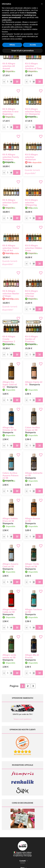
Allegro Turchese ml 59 (34, 611)
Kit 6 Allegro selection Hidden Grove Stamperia (33, 249)
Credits (37, 865)
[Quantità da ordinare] (8, 81)
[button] (42, 4)
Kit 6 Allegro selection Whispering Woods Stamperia (31, 205)
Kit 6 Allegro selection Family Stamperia (11, 157)
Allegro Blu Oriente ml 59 (9, 429)
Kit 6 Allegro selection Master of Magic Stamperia (11, 295)
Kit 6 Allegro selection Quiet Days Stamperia (10, 204)
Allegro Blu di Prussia (32, 656)
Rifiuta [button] (12, 45)
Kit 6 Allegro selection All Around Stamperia (9, 67)
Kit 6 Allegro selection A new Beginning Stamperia (10, 113)
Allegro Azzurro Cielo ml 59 (10, 565)
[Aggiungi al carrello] (17, 81)
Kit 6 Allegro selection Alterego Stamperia (31, 295)
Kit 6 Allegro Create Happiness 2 (9, 339)
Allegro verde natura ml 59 (9, 656)
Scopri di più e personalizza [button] (22, 51)
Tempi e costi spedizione (22, 719)
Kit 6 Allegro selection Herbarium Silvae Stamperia (31, 159)
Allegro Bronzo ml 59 (33, 520)
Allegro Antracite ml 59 (34, 474)
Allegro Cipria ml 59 (34, 383)
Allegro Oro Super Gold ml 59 (10, 384)
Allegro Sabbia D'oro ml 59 (10, 520)
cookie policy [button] (7, 20)
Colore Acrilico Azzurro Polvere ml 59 (10, 475)
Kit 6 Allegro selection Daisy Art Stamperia (33, 111)
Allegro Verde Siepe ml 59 (32, 565)
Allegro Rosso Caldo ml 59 (9, 611)
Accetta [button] (33, 45)
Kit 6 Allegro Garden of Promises (31, 339)
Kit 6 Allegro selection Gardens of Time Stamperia (33, 67)
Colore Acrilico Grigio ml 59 (32, 429)
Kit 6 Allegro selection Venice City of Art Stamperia (11, 249)
